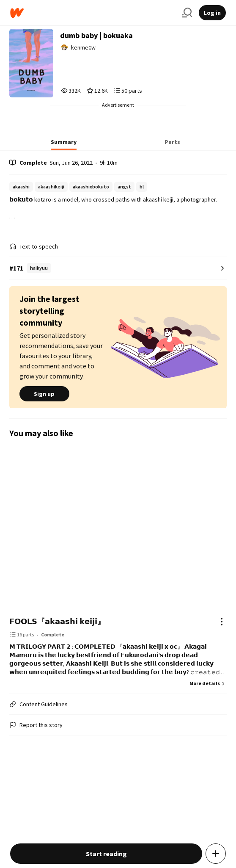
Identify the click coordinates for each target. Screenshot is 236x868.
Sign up (44, 394)
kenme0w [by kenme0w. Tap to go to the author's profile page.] (83, 47)
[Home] (93, 13)
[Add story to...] (216, 854)
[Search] (187, 13)
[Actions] (222, 622)
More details (208, 683)
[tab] (64, 144)
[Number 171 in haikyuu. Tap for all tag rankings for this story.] (118, 268)
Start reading (106, 854)
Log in (212, 13)
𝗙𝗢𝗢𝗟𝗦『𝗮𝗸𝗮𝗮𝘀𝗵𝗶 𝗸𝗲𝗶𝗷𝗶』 (57, 621)
